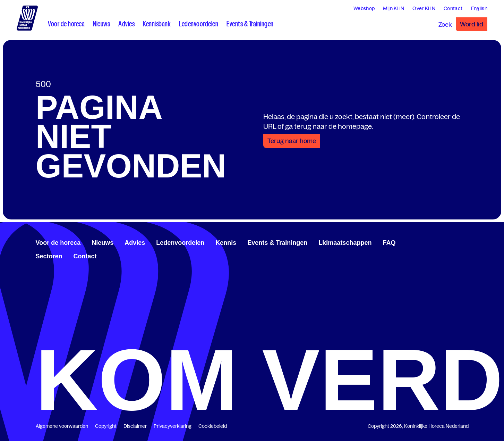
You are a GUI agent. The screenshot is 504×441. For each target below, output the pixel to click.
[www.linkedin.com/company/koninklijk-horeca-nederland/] (449, 242)
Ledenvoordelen (180, 243)
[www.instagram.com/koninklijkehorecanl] (466, 242)
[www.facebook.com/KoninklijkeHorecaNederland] (444, 242)
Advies (135, 243)
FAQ (389, 243)
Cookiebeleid (213, 426)
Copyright (106, 426)
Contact (85, 256)
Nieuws (102, 243)
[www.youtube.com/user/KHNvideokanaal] (460, 242)
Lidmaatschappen (345, 243)
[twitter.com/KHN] (455, 242)
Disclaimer (135, 426)
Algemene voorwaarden (62, 426)
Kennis (226, 243)
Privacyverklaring (173, 426)
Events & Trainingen (277, 243)
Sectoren (49, 256)
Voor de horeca (58, 243)
